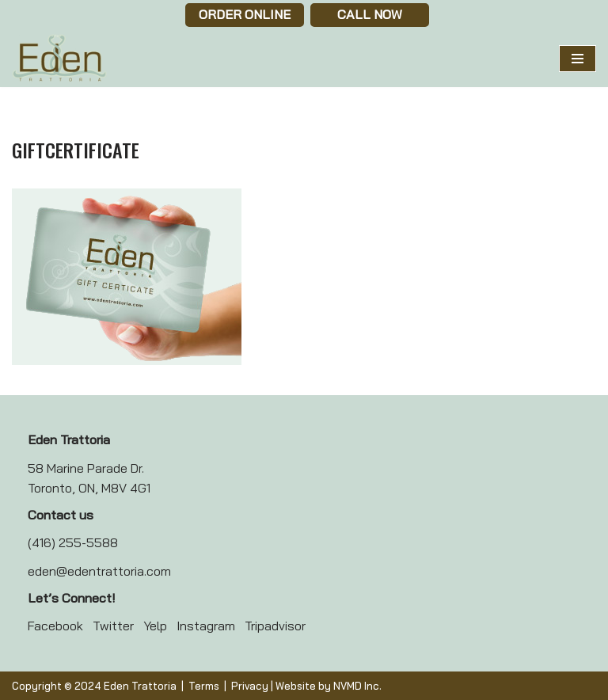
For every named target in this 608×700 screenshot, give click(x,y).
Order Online (245, 14)
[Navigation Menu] (578, 59)
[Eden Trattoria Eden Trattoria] (59, 59)
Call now (370, 14)
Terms (204, 686)
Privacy (250, 686)
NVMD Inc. (357, 686)
